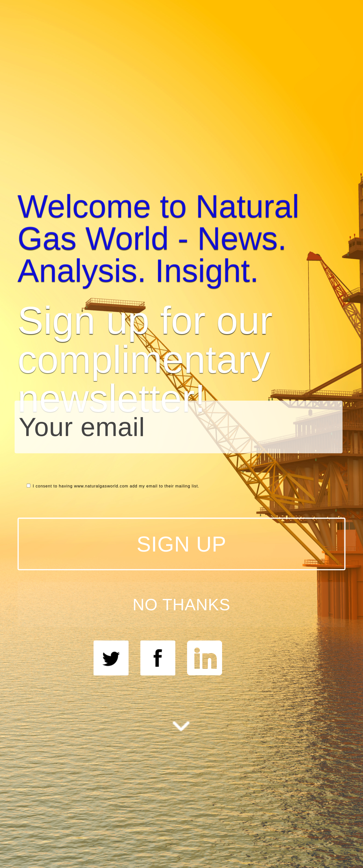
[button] (182, 238)
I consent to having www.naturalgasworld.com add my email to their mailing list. (113, 486)
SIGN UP (181, 544)
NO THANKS (181, 604)
